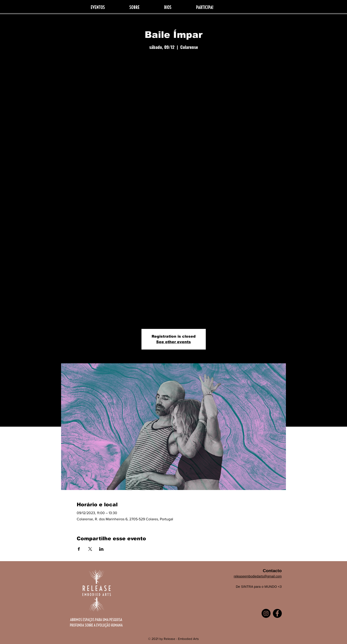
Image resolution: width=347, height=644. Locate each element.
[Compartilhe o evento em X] (90, 549)
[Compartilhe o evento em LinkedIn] (101, 549)
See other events (173, 342)
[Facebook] (277, 613)
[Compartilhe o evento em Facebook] (79, 549)
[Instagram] (266, 613)
